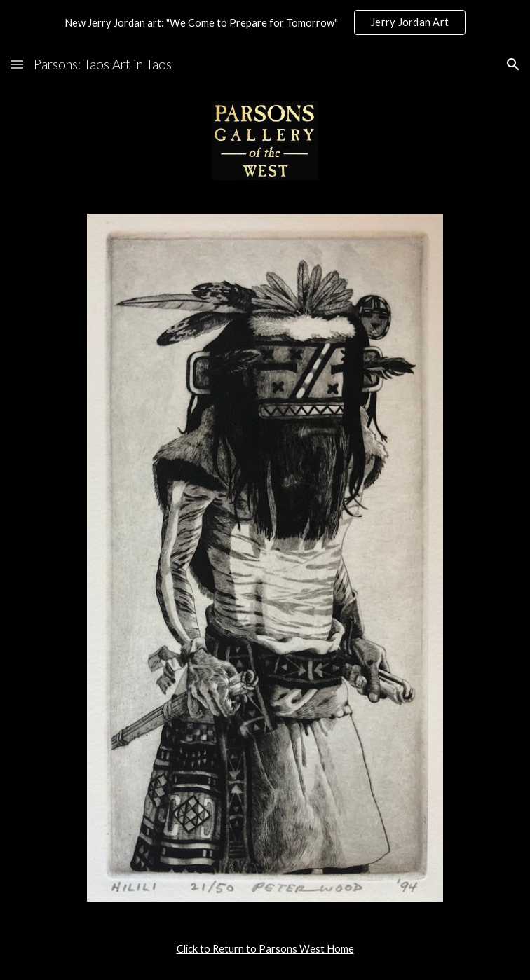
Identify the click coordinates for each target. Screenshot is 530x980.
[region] (265, 22)
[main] (265, 949)
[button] (17, 64)
